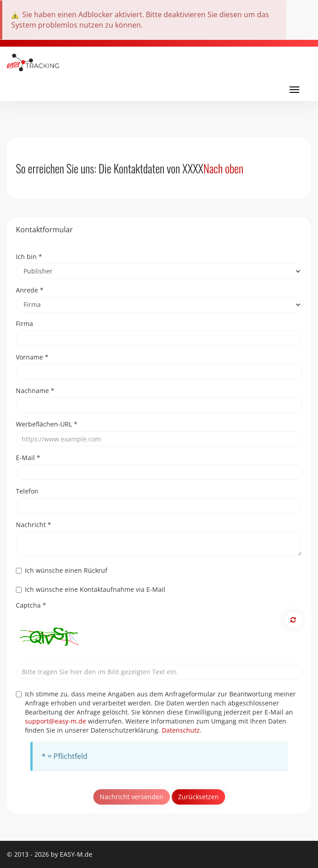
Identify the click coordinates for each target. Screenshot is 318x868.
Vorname (32, 357)
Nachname (35, 391)
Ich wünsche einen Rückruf (62, 570)
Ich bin (29, 257)
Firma (24, 324)
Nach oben (223, 168)
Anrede (30, 290)
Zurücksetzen (198, 797)
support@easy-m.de (55, 721)
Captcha (31, 605)
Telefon (27, 491)
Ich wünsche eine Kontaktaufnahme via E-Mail (91, 589)
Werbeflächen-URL (47, 424)
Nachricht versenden (132, 797)
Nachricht (34, 525)
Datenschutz (181, 730)
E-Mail (28, 458)
